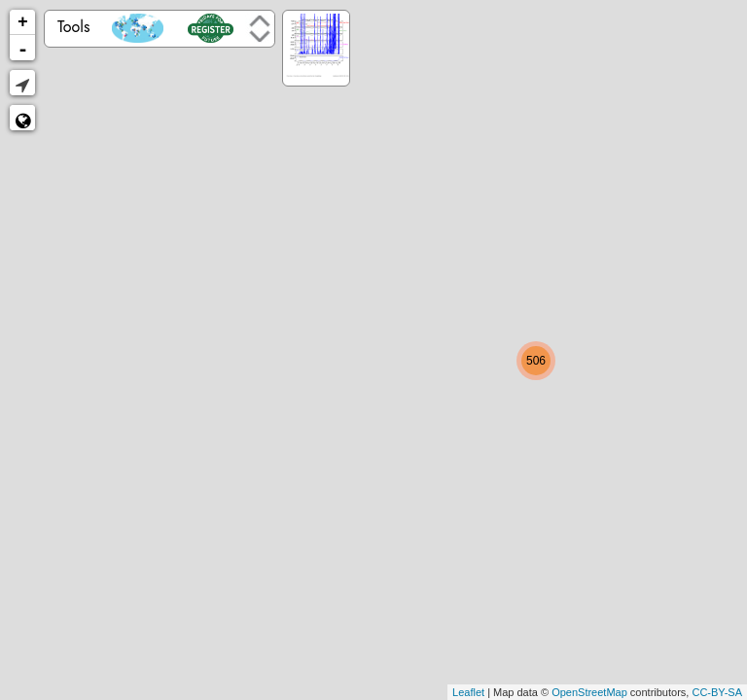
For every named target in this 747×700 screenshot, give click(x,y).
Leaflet (468, 692)
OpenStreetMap (589, 692)
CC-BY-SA (717, 692)
